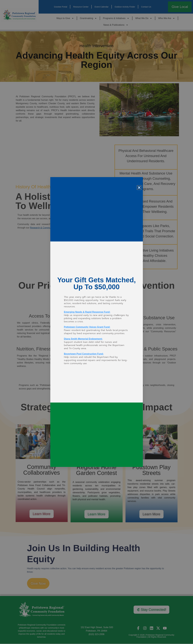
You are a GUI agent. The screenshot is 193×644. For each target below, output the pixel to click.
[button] (139, 188)
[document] (96, 322)
